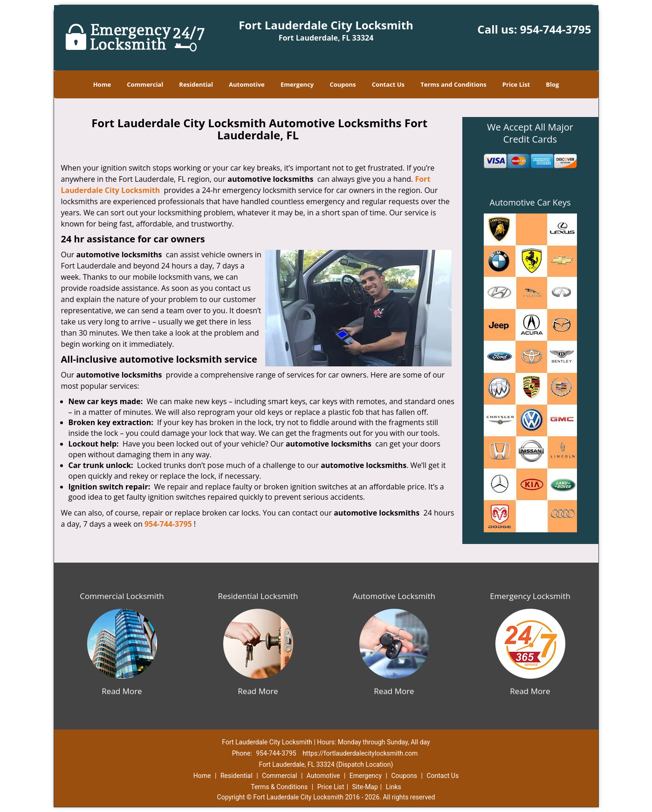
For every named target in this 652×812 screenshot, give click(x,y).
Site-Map (365, 787)
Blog (552, 84)
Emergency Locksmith (530, 596)
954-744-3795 (556, 29)
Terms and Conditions (453, 84)
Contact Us (388, 84)
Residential (196, 84)
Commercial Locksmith (122, 596)
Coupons (343, 84)
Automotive (247, 84)
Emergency (297, 84)
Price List (516, 84)
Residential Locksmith (258, 596)
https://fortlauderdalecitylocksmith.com (360, 753)
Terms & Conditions (279, 787)
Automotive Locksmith (394, 596)
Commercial (145, 84)
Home (102, 84)
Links (394, 787)
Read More (122, 691)
